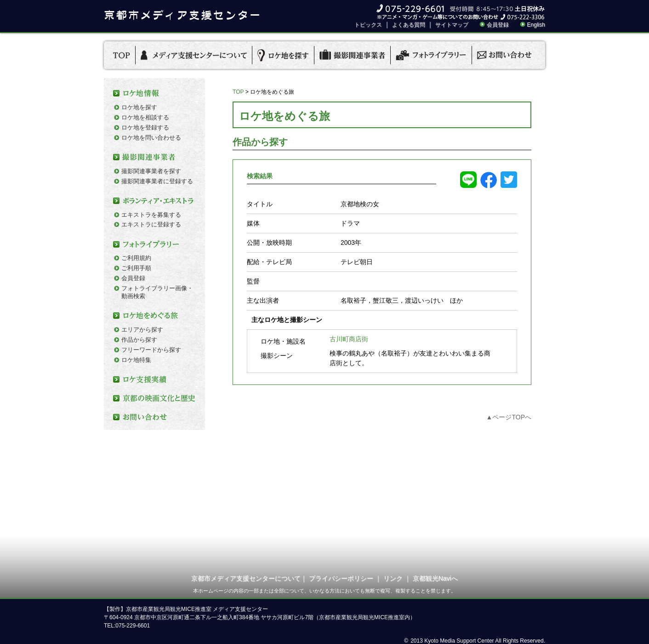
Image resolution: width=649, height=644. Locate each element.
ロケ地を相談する (145, 117)
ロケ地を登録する (145, 127)
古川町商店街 (349, 339)
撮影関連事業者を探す (151, 171)
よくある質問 (409, 25)
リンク (393, 578)
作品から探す (139, 340)
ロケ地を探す (139, 107)
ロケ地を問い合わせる (151, 138)
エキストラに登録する (151, 224)
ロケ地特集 (136, 360)
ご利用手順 (136, 268)
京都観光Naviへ (435, 578)
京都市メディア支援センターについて (246, 578)
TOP (238, 92)
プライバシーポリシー (341, 578)
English (536, 25)
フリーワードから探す (151, 350)
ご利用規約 (136, 258)
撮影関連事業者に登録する (157, 181)
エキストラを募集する (151, 215)
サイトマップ (452, 25)
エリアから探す (142, 330)
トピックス (368, 25)
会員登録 (498, 25)
